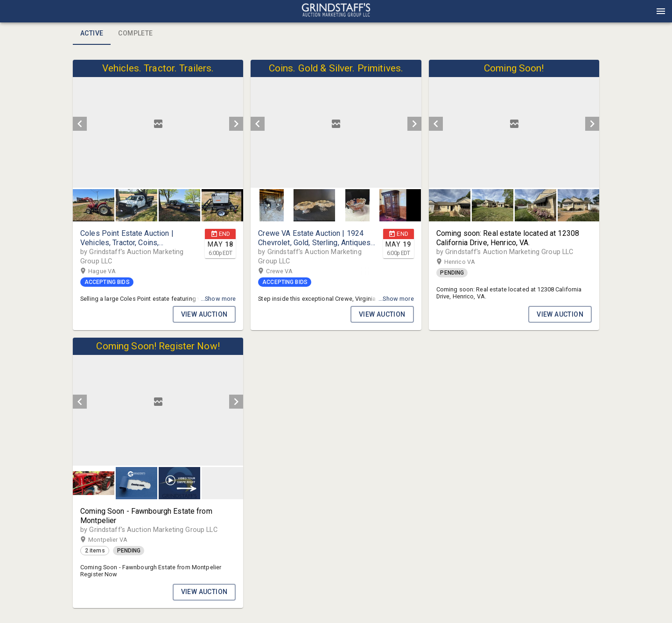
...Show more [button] (218, 299)
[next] (236, 124)
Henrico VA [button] (469, 262)
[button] (336, 14)
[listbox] (158, 124)
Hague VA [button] (111, 271)
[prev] (80, 124)
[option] (158, 124)
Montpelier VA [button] (117, 540)
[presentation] (336, 11)
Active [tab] (92, 34)
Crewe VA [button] (288, 271)
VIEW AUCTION (204, 314)
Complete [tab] (135, 34)
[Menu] (661, 11)
